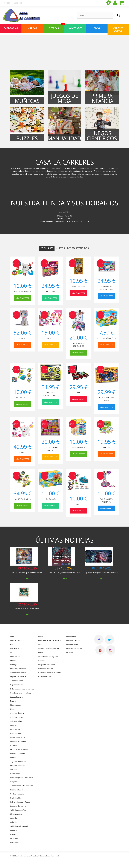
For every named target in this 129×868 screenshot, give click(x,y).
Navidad (13, 745)
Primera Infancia (17, 790)
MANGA (13, 636)
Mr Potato (14, 838)
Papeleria (14, 830)
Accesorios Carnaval (18, 673)
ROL (12, 644)
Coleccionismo (16, 774)
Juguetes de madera (18, 806)
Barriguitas (14, 842)
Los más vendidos (78, 248)
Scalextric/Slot (16, 798)
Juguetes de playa (17, 713)
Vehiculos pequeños (18, 810)
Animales (14, 822)
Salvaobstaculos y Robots (20, 802)
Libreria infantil (16, 733)
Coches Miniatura (17, 794)
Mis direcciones (72, 644)
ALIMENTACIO (16, 648)
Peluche (13, 758)
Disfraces (14, 834)
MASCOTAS (15, 657)
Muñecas (14, 725)
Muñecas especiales (18, 741)
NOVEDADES (75, 28)
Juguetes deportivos (18, 762)
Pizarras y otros (16, 814)
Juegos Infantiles (17, 697)
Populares (47, 248)
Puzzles (13, 701)
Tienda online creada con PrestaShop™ (27, 856)
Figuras (13, 661)
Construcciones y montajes (21, 693)
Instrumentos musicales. (20, 749)
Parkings (14, 665)
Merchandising (16, 640)
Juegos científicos (17, 717)
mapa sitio (18, 3)
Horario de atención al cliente (49, 673)
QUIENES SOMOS (118, 29)
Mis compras (71, 636)
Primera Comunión (17, 753)
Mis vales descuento (74, 640)
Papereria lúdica (17, 685)
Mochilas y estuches (18, 669)
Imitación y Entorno (18, 766)
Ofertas (13, 653)
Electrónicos (15, 729)
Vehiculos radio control (19, 826)
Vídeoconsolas (16, 721)
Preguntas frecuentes (46, 665)
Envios (41, 636)
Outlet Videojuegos (18, 737)
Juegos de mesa (17, 681)
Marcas (32, 28)
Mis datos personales (74, 648)
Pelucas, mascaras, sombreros (22, 689)
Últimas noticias (65, 540)
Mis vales (70, 653)
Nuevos (60, 248)
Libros (13, 709)
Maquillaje (14, 818)
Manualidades (16, 705)
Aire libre (14, 770)
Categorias (11, 28)
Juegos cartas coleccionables (22, 786)
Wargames (14, 782)
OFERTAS (57, 27)
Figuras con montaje (18, 677)
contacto (7, 3)
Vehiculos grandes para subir (21, 778)
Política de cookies (45, 669)
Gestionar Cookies (45, 677)
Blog (97, 28)
